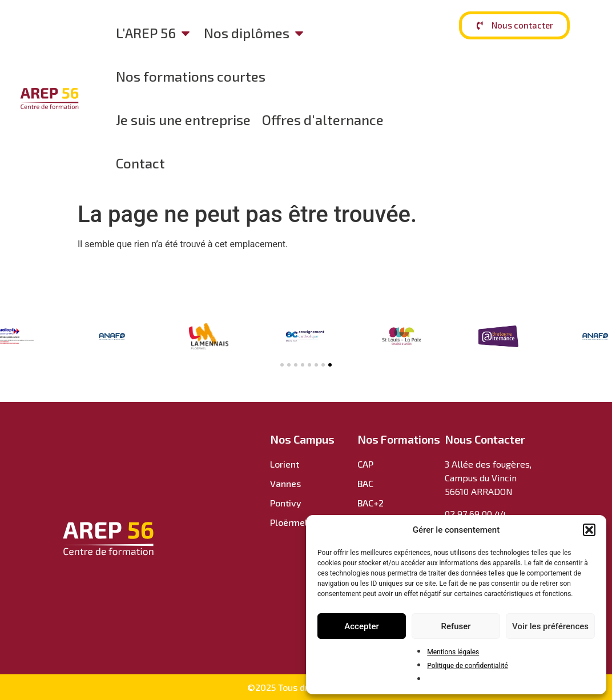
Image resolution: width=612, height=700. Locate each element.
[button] (589, 530)
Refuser (456, 626)
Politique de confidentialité (468, 666)
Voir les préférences (550, 626)
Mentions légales (453, 652)
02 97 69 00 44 (475, 514)
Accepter (361, 626)
